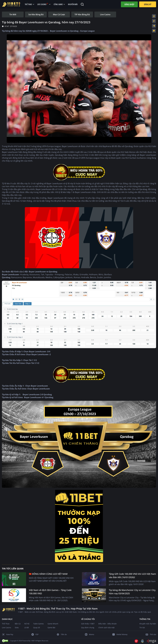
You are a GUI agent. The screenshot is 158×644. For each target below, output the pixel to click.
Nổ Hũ (27, 624)
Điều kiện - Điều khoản (108, 624)
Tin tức (142, 628)
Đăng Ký (148, 4)
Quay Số (37, 628)
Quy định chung (88, 628)
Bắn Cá (18, 624)
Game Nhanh (53, 624)
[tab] (13, 14)
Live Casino (6, 628)
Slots (17, 628)
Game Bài (51, 628)
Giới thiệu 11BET (88, 624)
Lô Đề (27, 628)
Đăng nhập (129, 4)
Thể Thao (6, 624)
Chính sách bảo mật (106, 628)
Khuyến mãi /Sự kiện (148, 624)
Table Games (38, 624)
